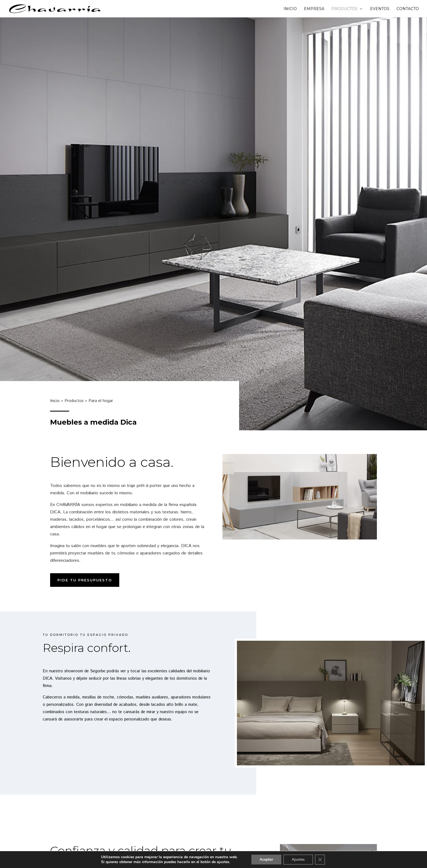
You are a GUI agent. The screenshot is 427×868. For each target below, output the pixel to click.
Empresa (314, 9)
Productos (344, 9)
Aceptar (266, 859)
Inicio (290, 9)
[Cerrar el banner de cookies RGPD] (320, 860)
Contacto (408, 9)
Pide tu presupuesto (85, 580)
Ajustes (298, 859)
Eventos (380, 9)
